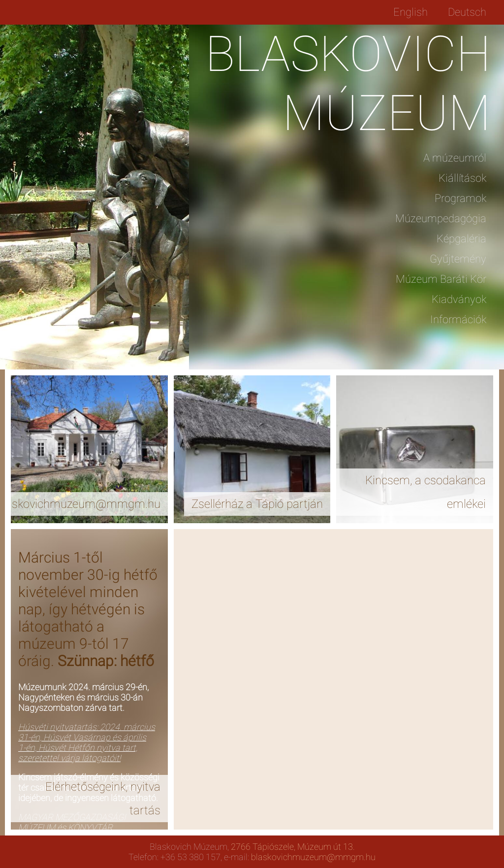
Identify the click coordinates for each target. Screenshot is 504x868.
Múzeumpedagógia (441, 218)
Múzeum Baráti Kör (441, 279)
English (410, 12)
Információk (458, 319)
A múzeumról (455, 158)
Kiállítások (462, 178)
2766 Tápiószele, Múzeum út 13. (293, 847)
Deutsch (467, 12)
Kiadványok (459, 299)
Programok (460, 198)
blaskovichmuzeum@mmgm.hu (313, 857)
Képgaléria (461, 239)
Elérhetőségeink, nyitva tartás (103, 799)
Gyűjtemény (458, 259)
